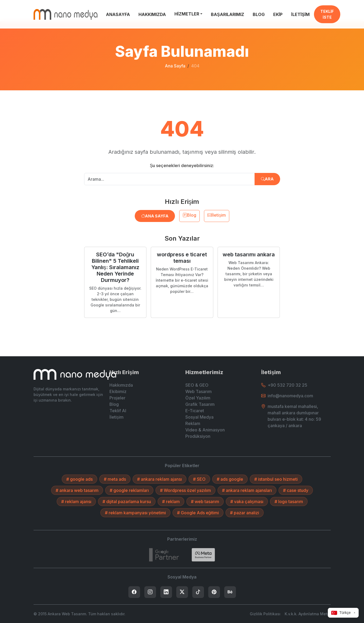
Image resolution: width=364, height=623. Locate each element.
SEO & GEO (197, 385)
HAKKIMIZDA (152, 14)
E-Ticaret (195, 411)
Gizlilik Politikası (265, 614)
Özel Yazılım (198, 398)
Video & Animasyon (205, 430)
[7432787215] (164, 555)
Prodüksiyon (198, 436)
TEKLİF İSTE (327, 14)
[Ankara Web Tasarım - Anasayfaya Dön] (66, 14)
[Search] (203, 555)
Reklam (193, 423)
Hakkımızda (121, 385)
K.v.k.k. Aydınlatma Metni (308, 614)
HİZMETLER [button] (187, 14)
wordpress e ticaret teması (182, 258)
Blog (189, 215)
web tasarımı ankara (249, 254)
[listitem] (134, 592)
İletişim (217, 215)
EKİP (278, 14)
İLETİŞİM (300, 14)
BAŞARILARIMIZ (228, 14)
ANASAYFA (118, 14)
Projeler (117, 398)
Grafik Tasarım (200, 404)
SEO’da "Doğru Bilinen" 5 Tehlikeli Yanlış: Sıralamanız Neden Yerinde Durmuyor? (115, 267)
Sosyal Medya (199, 417)
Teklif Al (118, 411)
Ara (267, 179)
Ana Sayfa (175, 66)
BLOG (259, 14)
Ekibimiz (118, 391)
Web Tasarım (199, 391)
